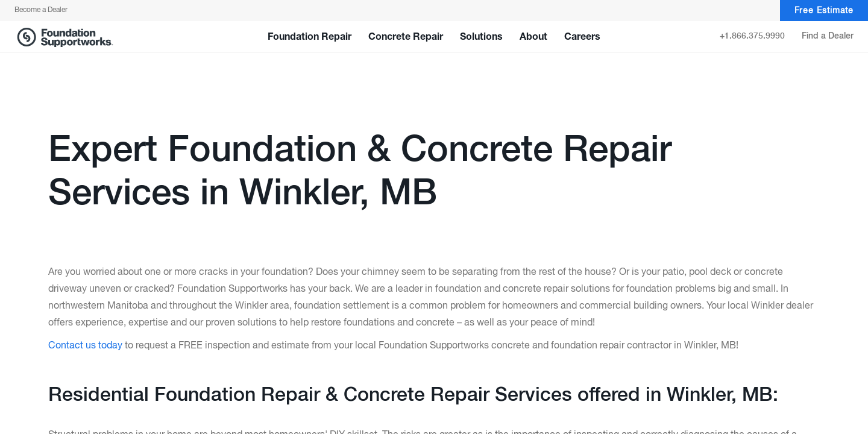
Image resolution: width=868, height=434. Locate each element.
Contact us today (85, 346)
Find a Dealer (828, 36)
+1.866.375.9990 (752, 36)
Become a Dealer (41, 10)
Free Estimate (824, 11)
